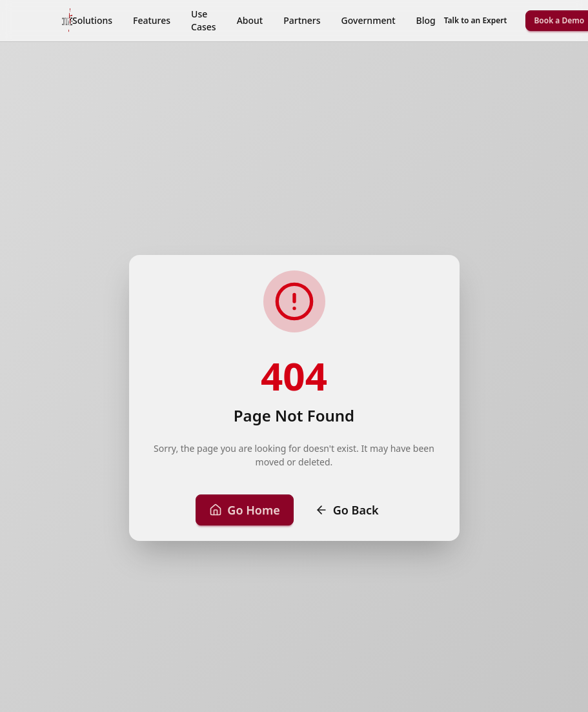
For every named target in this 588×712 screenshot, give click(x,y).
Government (369, 20)
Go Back (347, 510)
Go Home (244, 510)
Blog (426, 20)
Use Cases (204, 20)
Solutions (92, 20)
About (250, 20)
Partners (302, 20)
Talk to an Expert (476, 20)
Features (152, 20)
